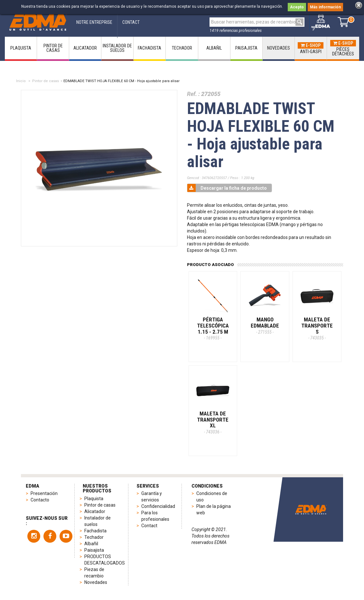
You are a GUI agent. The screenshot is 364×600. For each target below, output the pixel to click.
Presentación (44, 493)
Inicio (21, 81)
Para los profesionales (155, 516)
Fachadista (95, 531)
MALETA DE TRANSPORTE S (317, 328)
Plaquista (94, 499)
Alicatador (95, 511)
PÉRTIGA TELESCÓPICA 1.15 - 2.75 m (213, 328)
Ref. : (193, 94)
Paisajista (94, 550)
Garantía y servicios (152, 497)
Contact (149, 526)
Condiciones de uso (212, 497)
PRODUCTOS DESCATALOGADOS (104, 560)
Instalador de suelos (98, 521)
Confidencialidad (158, 506)
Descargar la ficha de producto (227, 188)
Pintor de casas (46, 81)
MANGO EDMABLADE (265, 325)
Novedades (96, 582)
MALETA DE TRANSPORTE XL (213, 422)
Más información (325, 7)
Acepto (297, 7)
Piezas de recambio (94, 573)
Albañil (91, 544)
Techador (94, 537)
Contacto (40, 500)
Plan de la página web (214, 510)
